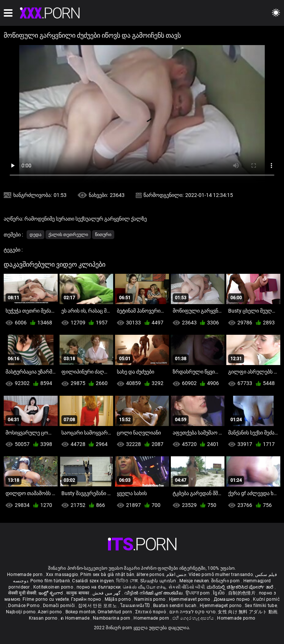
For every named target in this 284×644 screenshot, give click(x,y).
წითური (103, 235)
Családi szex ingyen (93, 581)
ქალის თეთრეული (68, 235)
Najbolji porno (21, 612)
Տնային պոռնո (159, 581)
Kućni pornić (266, 599)
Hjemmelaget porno (221, 606)
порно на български (99, 587)
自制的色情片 (242, 593)
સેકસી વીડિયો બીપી (187, 587)
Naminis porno (151, 599)
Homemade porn (25, 575)
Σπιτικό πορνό (151, 612)
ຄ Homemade (76, 618)
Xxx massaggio (62, 575)
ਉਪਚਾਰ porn (198, 593)
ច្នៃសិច (219, 593)
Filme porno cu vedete (46, 599)
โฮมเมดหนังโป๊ (136, 606)
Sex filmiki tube (261, 606)
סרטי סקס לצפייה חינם (193, 612)
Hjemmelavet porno (190, 599)
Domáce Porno (24, 606)
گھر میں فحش (107, 593)
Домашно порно (232, 599)
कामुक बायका (78, 593)
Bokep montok (81, 612)
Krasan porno (44, 618)
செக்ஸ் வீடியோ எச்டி (145, 587)
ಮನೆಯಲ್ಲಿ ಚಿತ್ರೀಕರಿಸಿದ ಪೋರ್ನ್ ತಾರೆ (241, 587)
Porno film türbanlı (50, 581)
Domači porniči (60, 606)
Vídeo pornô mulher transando (221, 575)
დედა (35, 235)
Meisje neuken (194, 581)
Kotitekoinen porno (54, 587)
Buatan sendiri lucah (175, 606)
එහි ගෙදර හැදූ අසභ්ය (194, 618)
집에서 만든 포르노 (98, 606)
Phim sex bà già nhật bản (107, 575)
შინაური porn (226, 581)
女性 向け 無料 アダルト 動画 (248, 612)
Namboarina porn (112, 618)
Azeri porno (50, 612)
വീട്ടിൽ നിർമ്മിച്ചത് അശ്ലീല (154, 593)
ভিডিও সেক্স (127, 581)
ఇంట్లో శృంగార (51, 593)
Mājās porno (119, 599)
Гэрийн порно (87, 599)
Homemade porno (236, 618)
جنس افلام (176, 575)
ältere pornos (150, 575)
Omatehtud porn (116, 612)
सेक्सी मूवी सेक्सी (22, 593)
